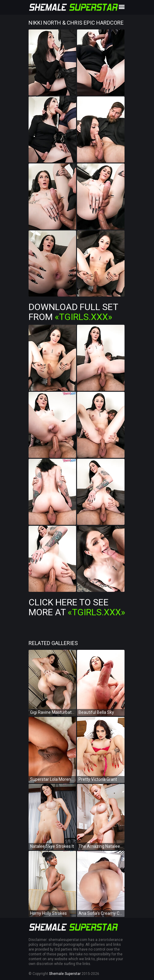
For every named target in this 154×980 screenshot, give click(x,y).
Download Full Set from (73, 312)
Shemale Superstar (65, 974)
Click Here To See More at (77, 607)
